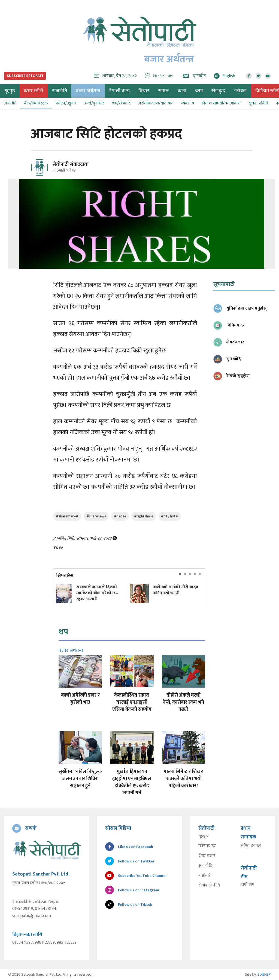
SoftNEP (264, 974)
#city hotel (170, 516)
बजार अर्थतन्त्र (88, 91)
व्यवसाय (188, 103)
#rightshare (144, 516)
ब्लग (199, 91)
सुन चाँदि (205, 866)
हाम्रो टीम (247, 885)
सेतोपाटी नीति (209, 885)
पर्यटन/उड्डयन (66, 103)
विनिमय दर (207, 846)
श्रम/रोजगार (121, 103)
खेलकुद (218, 91)
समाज (163, 91)
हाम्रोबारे (204, 876)
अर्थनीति (10, 103)
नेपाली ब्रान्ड (119, 91)
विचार (144, 91)
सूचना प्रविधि (258, 103)
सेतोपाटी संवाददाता (71, 164)
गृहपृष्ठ (203, 836)
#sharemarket (67, 516)
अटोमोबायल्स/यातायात (156, 103)
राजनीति (60, 91)
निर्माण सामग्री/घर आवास (221, 103)
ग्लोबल (240, 91)
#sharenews (96, 516)
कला (182, 91)
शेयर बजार (207, 856)
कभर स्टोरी (34, 91)
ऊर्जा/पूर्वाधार (94, 103)
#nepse (120, 516)
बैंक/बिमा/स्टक (36, 103)
